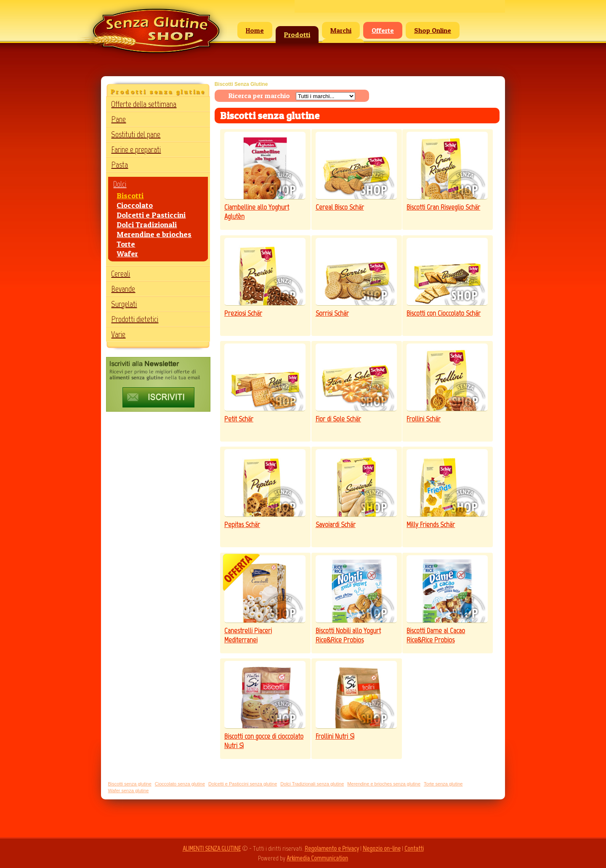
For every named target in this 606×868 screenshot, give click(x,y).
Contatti (414, 848)
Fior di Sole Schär (338, 419)
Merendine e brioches (154, 234)
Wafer (127, 254)
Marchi (341, 30)
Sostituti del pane (136, 134)
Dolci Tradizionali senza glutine (312, 784)
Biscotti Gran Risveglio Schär (443, 207)
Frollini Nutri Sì (335, 736)
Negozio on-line (382, 848)
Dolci (120, 184)
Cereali (121, 274)
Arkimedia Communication (317, 858)
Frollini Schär (424, 419)
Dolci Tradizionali (147, 225)
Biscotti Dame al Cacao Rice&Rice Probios (436, 635)
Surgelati (124, 304)
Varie (118, 334)
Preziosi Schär (243, 313)
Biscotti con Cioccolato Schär (444, 313)
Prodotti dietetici (135, 319)
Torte (126, 244)
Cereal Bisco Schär (340, 207)
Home (255, 30)
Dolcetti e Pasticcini (151, 215)
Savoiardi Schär (336, 525)
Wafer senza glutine (128, 791)
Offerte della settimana (144, 104)
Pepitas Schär (242, 525)
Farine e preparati (136, 149)
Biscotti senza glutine (129, 784)
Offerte (383, 30)
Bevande (123, 289)
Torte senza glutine (443, 784)
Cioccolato (135, 205)
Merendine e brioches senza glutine (384, 784)
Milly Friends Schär (431, 525)
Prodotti (297, 35)
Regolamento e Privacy (332, 848)
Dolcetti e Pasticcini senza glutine (243, 784)
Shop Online (433, 30)
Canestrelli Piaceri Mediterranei (248, 635)
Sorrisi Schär (332, 313)
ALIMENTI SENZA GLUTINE (212, 848)
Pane (118, 119)
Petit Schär (239, 419)
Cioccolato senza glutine (180, 784)
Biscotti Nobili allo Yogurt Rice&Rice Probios (348, 635)
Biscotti (130, 196)
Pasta (120, 165)
